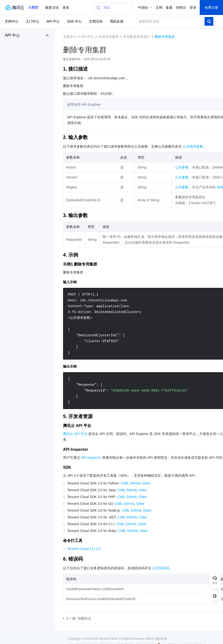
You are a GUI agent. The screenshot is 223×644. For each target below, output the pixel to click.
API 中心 (12, 35)
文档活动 (96, 21)
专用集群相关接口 (137, 37)
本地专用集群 (109, 37)
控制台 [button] (181, 8)
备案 (169, 8)
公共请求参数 (193, 146)
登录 (193, 8)
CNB (124, 483)
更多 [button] (66, 8)
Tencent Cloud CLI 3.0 (84, 549)
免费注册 (211, 8)
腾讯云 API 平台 (75, 434)
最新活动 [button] (52, 8)
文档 (159, 8)
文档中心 (12, 21)
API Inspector (91, 458)
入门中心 (32, 21)
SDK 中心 (74, 21)
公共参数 (182, 167)
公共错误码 (161, 568)
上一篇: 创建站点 (78, 618)
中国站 (143, 8)
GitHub (135, 483)
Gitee (146, 483)
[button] (33, 8)
